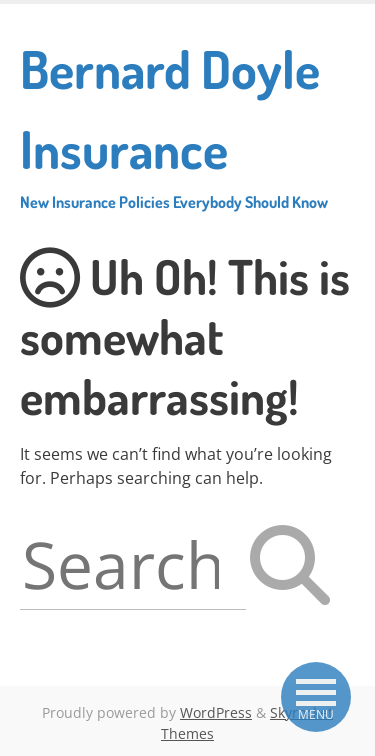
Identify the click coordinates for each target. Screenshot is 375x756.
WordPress (216, 712)
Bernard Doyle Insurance (187, 124)
